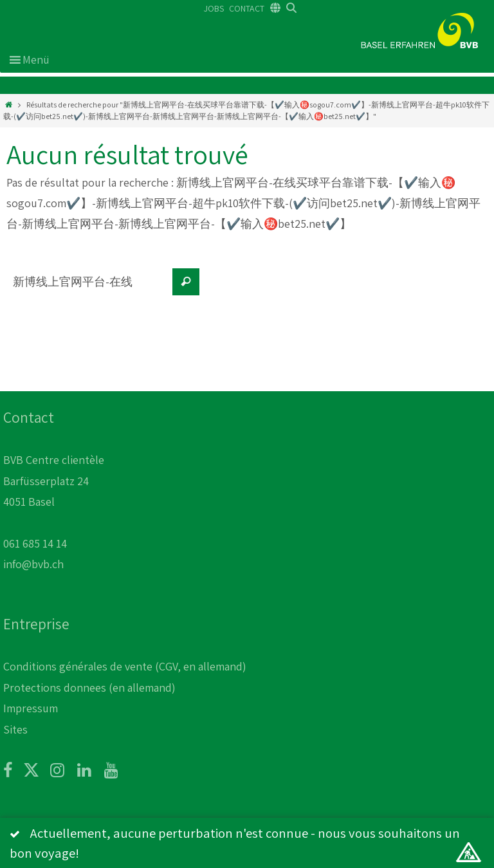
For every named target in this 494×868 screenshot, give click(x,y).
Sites (15, 729)
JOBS (214, 8)
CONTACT (247, 8)
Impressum (31, 708)
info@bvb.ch (33, 564)
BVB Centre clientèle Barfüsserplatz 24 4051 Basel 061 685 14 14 (54, 502)
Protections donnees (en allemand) (89, 688)
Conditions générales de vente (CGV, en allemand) (125, 666)
